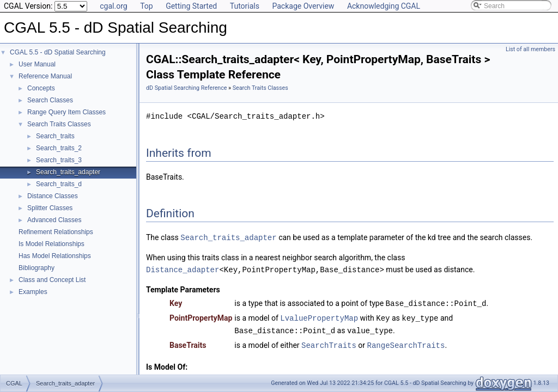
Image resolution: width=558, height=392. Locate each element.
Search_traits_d (59, 184)
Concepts (41, 88)
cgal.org (113, 6)
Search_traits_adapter (68, 172)
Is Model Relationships (51, 244)
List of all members (530, 49)
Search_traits (55, 136)
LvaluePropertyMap (319, 316)
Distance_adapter (183, 269)
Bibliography (37, 268)
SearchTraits (329, 342)
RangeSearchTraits (406, 342)
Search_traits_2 (59, 148)
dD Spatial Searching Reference (186, 88)
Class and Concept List (52, 280)
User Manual (37, 64)
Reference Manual (45, 76)
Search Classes (50, 100)
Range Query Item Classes (66, 112)
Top (147, 6)
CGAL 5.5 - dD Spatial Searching (58, 52)
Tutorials (245, 6)
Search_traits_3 (59, 160)
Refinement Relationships (56, 232)
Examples (33, 292)
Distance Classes (53, 196)
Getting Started (191, 6)
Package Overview (303, 6)
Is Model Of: (167, 364)
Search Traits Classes (59, 124)
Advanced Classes (54, 220)
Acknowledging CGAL (384, 6)
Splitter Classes (50, 208)
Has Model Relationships (55, 256)
